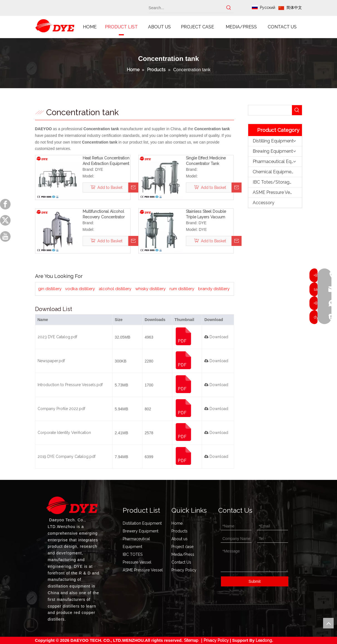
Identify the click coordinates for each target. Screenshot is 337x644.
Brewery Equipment (141, 531)
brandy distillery (214, 289)
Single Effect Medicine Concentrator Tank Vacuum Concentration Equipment (206, 161)
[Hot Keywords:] (229, 8)
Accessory (264, 203)
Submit (255, 581)
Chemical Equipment (274, 172)
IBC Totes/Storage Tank (277, 182)
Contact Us (181, 562)
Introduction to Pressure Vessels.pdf (70, 385)
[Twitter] (5, 220)
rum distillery (182, 289)
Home (177, 523)
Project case (182, 547)
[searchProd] (270, 110)
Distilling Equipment (273, 141)
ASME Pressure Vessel (275, 192)
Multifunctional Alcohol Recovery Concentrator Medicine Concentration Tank (104, 214)
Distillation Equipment (142, 523)
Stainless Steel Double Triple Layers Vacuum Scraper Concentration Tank (206, 214)
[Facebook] (5, 204)
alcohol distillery (115, 289)
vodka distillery (80, 289)
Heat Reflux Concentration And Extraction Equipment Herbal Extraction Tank (106, 161)
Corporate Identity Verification (64, 433)
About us (179, 539)
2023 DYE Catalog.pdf (57, 337)
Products (179, 531)
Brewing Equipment (273, 151)
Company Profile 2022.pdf (61, 409)
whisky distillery (150, 289)
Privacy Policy (184, 570)
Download (216, 337)
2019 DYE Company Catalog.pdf (67, 457)
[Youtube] (5, 236)
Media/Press (183, 554)
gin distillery (50, 289)
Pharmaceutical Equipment (277, 161)
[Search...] (186, 8)
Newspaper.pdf (51, 361)
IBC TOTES (133, 554)
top (328, 623)
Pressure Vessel (137, 562)
